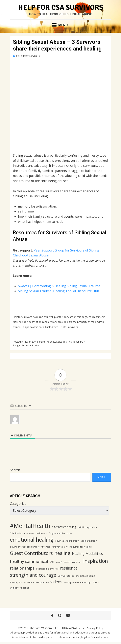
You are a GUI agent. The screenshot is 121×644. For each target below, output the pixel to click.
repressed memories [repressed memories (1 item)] (47, 569)
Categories (18, 504)
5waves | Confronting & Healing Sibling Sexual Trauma (59, 286)
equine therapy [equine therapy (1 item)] (88, 541)
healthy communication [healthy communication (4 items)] (32, 561)
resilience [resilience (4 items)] (69, 568)
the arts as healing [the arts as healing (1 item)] (85, 576)
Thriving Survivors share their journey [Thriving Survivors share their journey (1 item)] (29, 582)
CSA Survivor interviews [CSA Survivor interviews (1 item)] (22, 533)
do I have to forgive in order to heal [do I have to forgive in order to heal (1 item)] (55, 533)
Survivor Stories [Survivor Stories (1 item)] (66, 576)
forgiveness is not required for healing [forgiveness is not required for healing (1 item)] (72, 547)
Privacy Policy (95, 628)
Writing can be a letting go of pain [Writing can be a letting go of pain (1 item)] (82, 582)
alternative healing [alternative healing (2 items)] (64, 527)
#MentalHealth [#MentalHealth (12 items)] (30, 526)
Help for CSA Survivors (61, 7)
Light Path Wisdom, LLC (43, 628)
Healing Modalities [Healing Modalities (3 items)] (87, 553)
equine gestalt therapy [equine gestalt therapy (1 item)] (67, 541)
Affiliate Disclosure (73, 628)
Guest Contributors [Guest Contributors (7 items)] (31, 553)
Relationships (75, 342)
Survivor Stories (31, 345)
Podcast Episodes (57, 342)
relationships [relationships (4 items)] (22, 568)
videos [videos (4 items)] (56, 582)
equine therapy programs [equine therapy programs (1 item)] (23, 547)
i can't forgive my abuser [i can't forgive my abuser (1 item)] (69, 562)
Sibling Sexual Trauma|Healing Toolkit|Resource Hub (59, 291)
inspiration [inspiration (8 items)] (96, 561)
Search (15, 470)
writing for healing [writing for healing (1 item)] (19, 588)
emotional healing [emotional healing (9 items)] (32, 540)
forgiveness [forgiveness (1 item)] (44, 547)
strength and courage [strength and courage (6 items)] (33, 575)
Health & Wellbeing (35, 342)
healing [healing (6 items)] (62, 553)
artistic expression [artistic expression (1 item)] (87, 527)
